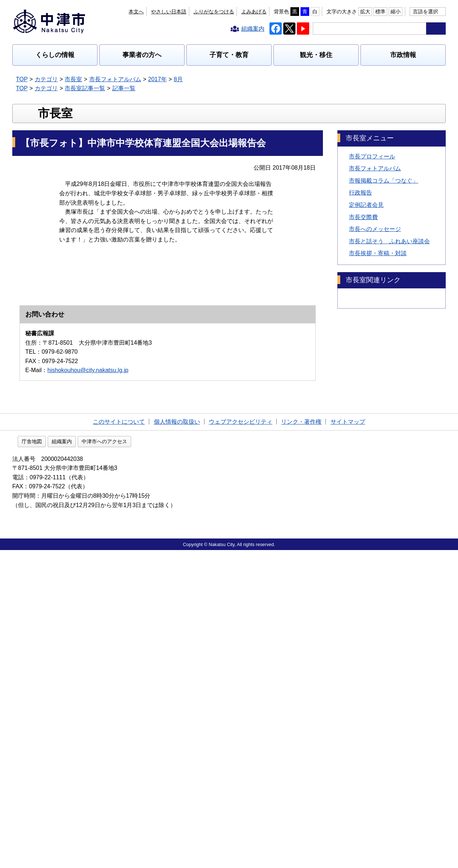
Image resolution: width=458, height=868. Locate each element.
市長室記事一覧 (85, 88)
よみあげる (254, 12)
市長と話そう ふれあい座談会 (389, 288)
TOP (22, 79)
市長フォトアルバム (115, 79)
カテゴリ (46, 79)
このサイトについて (119, 739)
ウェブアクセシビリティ (241, 739)
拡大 (365, 12)
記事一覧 (124, 88)
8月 (178, 79)
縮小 (396, 12)
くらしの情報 (55, 55)
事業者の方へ (142, 55)
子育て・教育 (229, 55)
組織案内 (108, 759)
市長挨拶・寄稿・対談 (378, 300)
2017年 (157, 79)
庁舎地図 (78, 759)
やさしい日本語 (169, 12)
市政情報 (403, 55)
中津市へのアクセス (151, 759)
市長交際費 (363, 263)
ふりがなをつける (214, 12)
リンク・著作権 (301, 739)
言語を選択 (425, 12)
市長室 (73, 79)
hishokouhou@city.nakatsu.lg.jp (88, 687)
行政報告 (360, 239)
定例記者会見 (366, 251)
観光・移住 (316, 55)
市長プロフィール (372, 203)
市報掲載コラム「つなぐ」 (384, 227)
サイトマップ (348, 739)
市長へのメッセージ (375, 276)
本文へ (136, 12)
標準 (380, 12)
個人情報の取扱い (177, 739)
